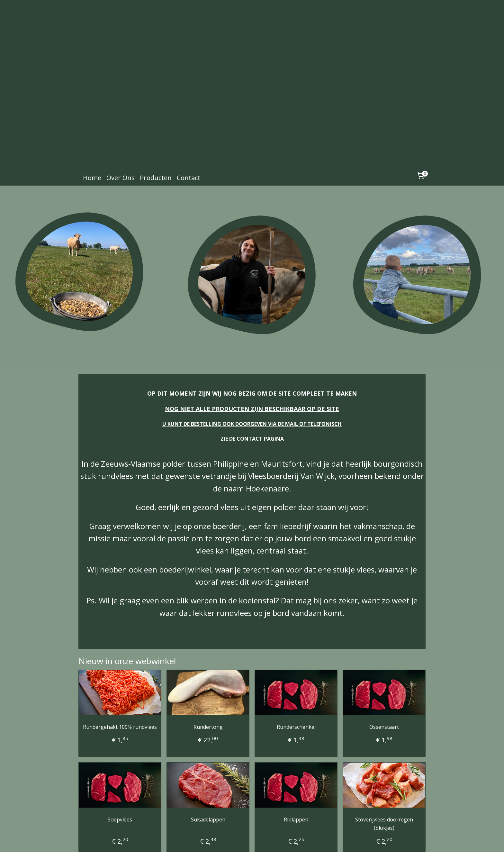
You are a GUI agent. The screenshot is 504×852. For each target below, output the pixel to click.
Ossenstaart (384, 691)
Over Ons (121, 142)
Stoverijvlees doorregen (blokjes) (384, 788)
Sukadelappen (208, 784)
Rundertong (208, 691)
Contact (189, 142)
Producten (156, 142)
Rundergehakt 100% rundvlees (120, 691)
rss (251, 840)
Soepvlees (120, 784)
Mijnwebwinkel (332, 840)
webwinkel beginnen (275, 840)
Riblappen (296, 784)
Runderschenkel (296, 691)
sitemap (237, 840)
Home (92, 142)
